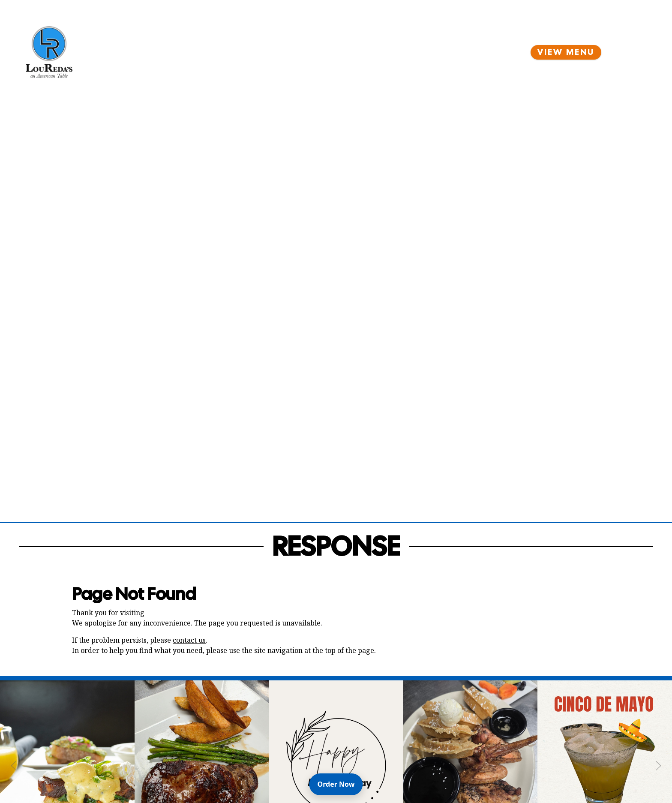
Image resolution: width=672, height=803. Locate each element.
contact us (189, 640)
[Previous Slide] (14, 766)
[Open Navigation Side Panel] (631, 52)
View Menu (566, 52)
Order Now (340, 784)
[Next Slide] (658, 766)
